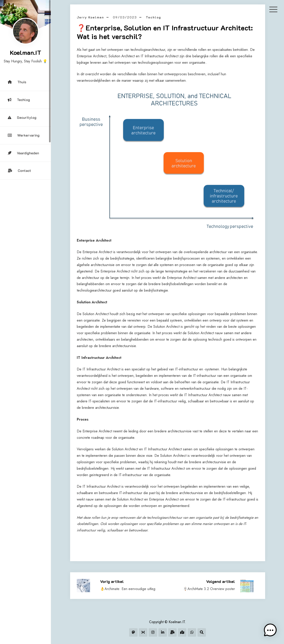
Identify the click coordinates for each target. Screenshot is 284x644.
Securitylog (22, 117)
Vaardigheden (23, 153)
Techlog (19, 100)
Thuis (17, 82)
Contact (19, 170)
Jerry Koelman (90, 17)
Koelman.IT (26, 52)
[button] (270, 630)
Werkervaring (24, 135)
